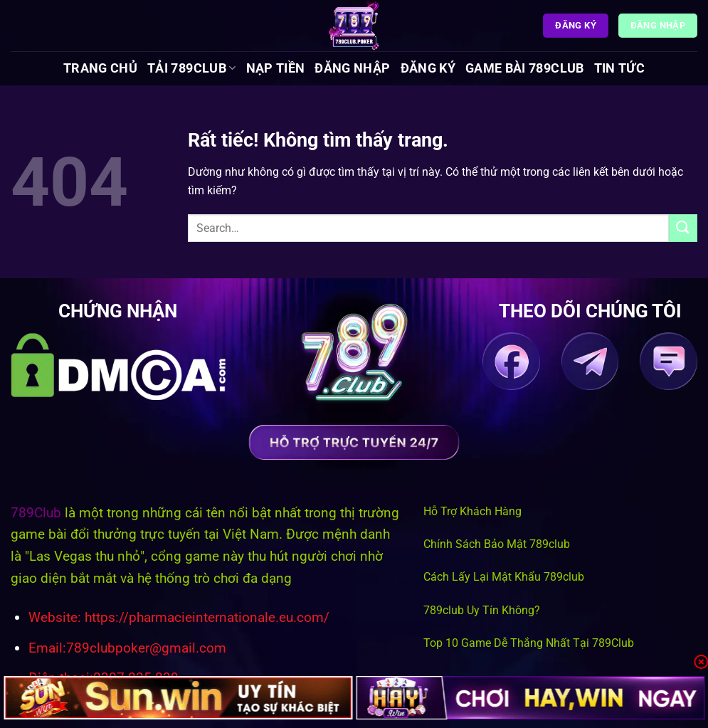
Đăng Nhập (352, 68)
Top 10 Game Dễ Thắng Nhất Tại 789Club (529, 643)
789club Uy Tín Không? (482, 610)
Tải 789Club (191, 68)
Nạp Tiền (276, 68)
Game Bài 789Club (525, 68)
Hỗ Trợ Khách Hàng (472, 511)
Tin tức (619, 68)
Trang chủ (100, 68)
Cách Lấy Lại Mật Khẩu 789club (504, 577)
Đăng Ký (428, 68)
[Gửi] (683, 228)
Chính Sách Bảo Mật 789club (497, 544)
